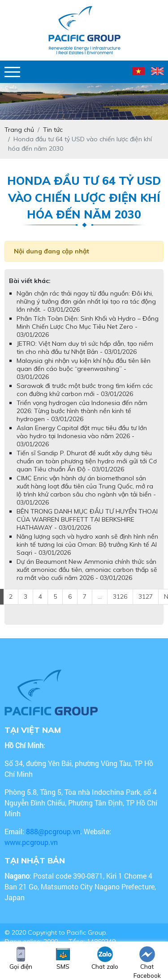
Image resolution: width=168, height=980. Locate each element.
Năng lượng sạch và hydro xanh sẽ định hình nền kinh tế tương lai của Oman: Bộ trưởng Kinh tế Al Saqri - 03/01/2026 (87, 544)
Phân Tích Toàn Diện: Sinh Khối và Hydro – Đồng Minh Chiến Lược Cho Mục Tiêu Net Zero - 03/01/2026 (88, 327)
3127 (146, 597)
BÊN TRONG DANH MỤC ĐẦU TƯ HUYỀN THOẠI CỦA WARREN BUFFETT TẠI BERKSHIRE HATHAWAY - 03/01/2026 (87, 519)
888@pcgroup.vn (53, 831)
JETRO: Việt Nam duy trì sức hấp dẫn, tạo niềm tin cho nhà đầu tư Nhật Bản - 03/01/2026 (85, 348)
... (100, 597)
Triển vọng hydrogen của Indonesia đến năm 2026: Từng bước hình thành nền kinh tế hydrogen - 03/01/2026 (82, 411)
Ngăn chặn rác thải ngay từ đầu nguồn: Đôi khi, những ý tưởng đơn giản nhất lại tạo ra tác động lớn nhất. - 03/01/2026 (86, 301)
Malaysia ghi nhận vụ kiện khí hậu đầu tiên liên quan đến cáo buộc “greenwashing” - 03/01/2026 (84, 369)
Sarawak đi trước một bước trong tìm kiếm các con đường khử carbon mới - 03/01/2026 (85, 390)
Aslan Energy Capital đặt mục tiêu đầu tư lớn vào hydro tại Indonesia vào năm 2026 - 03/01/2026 (82, 436)
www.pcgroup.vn (32, 842)
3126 (120, 597)
